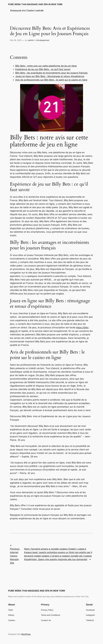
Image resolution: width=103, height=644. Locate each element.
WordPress (26, 634)
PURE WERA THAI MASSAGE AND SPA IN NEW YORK (35, 4)
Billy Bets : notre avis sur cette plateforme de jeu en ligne (46, 66)
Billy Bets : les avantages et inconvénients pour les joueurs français (51, 73)
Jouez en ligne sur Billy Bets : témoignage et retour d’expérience (50, 76)
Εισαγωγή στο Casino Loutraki (27, 10)
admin (31, 40)
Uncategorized (43, 40)
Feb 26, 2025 (16, 40)
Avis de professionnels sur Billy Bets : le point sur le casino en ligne (51, 80)
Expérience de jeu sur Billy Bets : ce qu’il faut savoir (43, 69)
